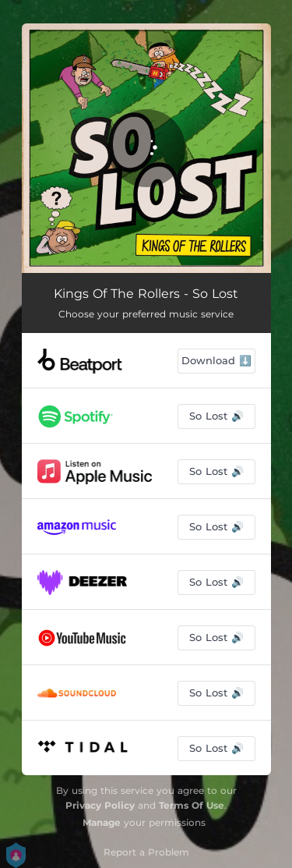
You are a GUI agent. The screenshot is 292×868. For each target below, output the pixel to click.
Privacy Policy (100, 805)
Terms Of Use (192, 805)
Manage (102, 822)
